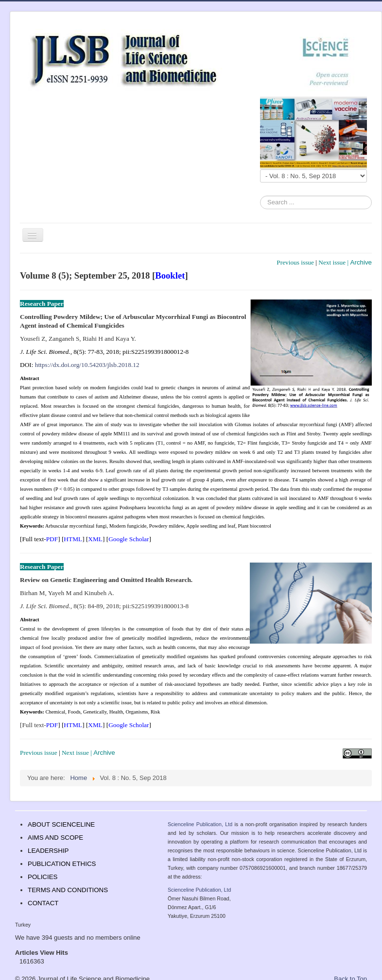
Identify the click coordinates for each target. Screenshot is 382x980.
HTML (73, 539)
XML (95, 539)
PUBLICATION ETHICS (62, 864)
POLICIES (43, 877)
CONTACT (43, 903)
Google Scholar (129, 539)
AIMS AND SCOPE (55, 838)
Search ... (260, 196)
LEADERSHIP (48, 851)
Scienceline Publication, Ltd (200, 824)
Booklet (170, 275)
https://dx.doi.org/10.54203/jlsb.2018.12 (87, 365)
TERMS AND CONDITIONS (68, 890)
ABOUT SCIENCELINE (61, 824)
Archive (361, 262)
